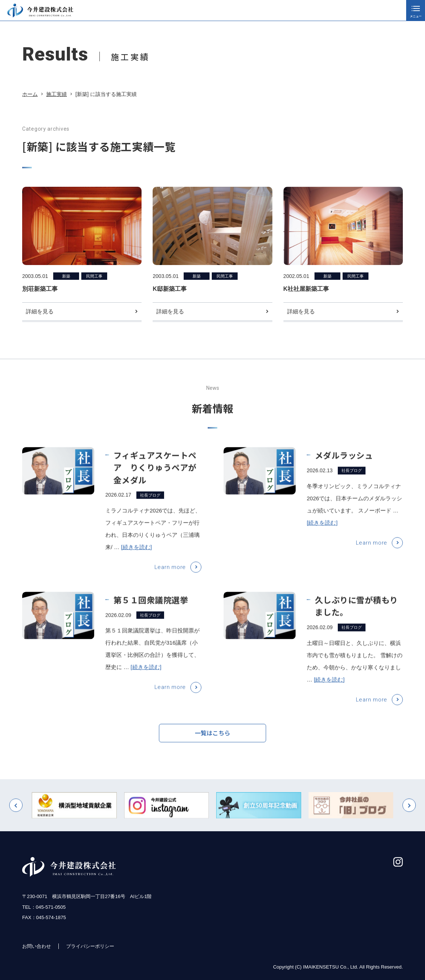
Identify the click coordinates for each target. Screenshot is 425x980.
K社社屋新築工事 (306, 289)
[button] (16, 815)
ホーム (30, 94)
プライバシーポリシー (90, 946)
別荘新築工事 (40, 289)
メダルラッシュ (344, 465)
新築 (66, 276)
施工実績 (57, 94)
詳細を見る (40, 311)
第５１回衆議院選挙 (151, 609)
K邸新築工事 (170, 289)
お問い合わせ (37, 946)
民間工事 (94, 276)
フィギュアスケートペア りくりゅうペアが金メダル (155, 477)
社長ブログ (150, 505)
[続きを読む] (137, 557)
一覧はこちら (212, 737)
